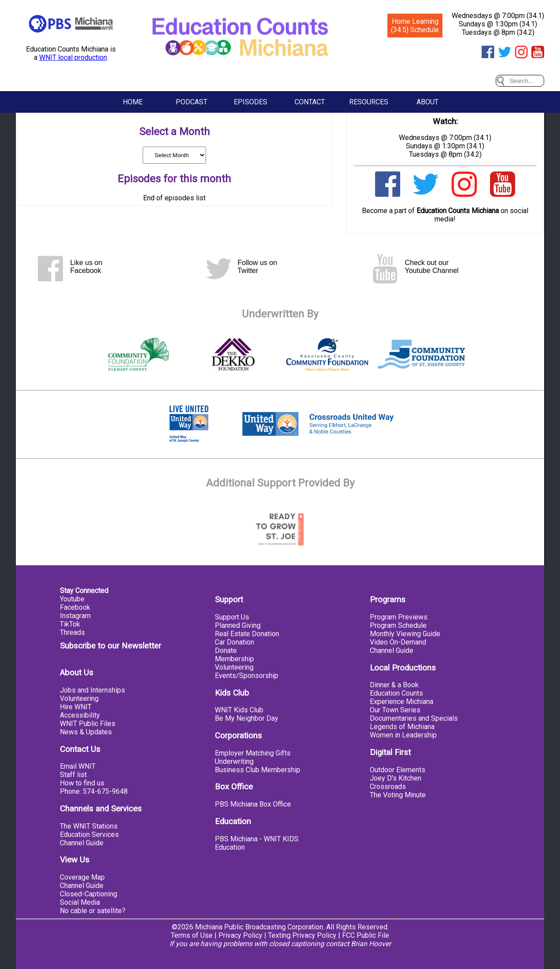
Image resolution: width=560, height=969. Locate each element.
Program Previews (399, 617)
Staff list (73, 775)
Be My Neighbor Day (247, 718)
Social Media (80, 902)
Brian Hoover (371, 944)
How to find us (82, 783)
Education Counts (396, 693)
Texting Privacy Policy (302, 935)
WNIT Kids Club (239, 710)
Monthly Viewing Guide (405, 634)
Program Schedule (398, 625)
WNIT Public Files (88, 724)
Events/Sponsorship (247, 676)
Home (133, 102)
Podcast (192, 102)
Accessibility (80, 715)
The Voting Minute (398, 795)
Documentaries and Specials (414, 718)
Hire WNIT (76, 707)
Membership (234, 659)
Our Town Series (395, 710)
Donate (226, 650)
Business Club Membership (258, 770)
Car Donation (234, 642)
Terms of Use (192, 935)
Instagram (75, 616)
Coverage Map (82, 877)
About (427, 102)
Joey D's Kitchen (396, 778)
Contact (310, 102)
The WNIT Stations (89, 826)
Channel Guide (82, 843)
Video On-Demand (398, 642)
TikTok (70, 624)
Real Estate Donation (247, 634)
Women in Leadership (403, 735)
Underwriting (234, 761)
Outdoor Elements (398, 770)
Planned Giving (238, 625)
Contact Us (80, 749)
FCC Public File (366, 935)
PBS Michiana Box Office (253, 804)
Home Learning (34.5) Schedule (415, 26)
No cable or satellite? (93, 911)
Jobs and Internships (92, 690)
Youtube (72, 599)
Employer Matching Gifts (253, 753)
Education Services (89, 835)
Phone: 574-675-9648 (94, 791)
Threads (72, 632)
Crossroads (388, 787)
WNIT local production (73, 57)
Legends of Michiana (402, 727)
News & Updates (86, 732)
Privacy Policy (240, 935)
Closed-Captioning (88, 894)
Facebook (75, 607)
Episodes (251, 102)
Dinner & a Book (394, 685)
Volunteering (79, 698)
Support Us (232, 617)
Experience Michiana (402, 702)
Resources (369, 102)
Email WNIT (78, 766)
